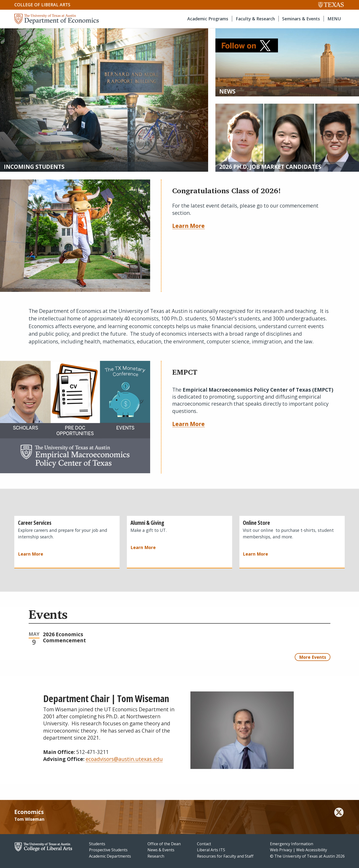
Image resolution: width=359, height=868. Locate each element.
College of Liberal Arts (42, 5)
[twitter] (339, 813)
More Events (313, 657)
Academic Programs (208, 19)
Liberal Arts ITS (211, 850)
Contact (204, 844)
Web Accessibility (312, 850)
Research (156, 856)
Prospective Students (108, 850)
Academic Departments (110, 856)
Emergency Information (292, 844)
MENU (334, 19)
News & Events (161, 850)
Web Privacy (281, 850)
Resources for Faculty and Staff (225, 856)
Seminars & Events (301, 19)
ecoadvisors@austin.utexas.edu (124, 759)
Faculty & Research (255, 19)
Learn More (188, 226)
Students (97, 844)
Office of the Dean (164, 844)
